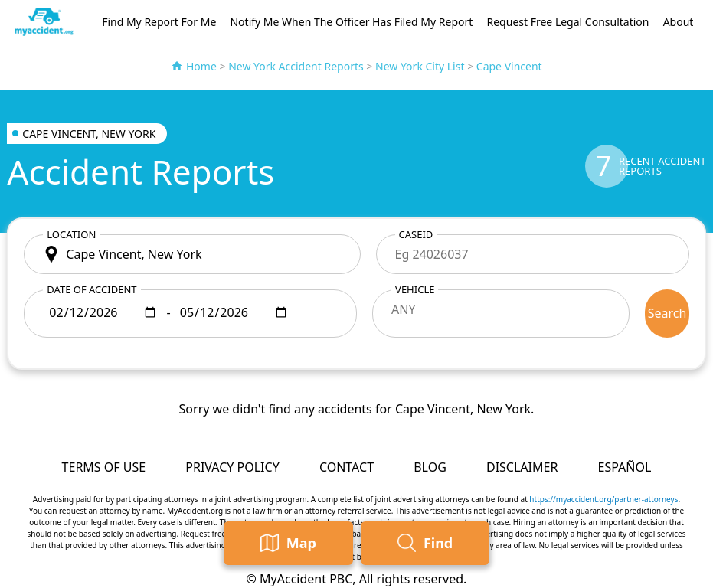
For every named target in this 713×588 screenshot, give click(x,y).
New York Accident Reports (296, 66)
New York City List (420, 66)
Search (667, 313)
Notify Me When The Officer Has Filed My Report (351, 22)
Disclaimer (522, 467)
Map (288, 543)
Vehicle (415, 289)
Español (625, 467)
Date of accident (92, 289)
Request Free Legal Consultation (568, 22)
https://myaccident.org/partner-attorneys (603, 499)
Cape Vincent (509, 66)
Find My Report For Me (159, 22)
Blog (430, 467)
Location (71, 234)
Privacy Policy (232, 467)
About (679, 22)
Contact (347, 467)
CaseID (416, 234)
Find (425, 543)
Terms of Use (104, 467)
